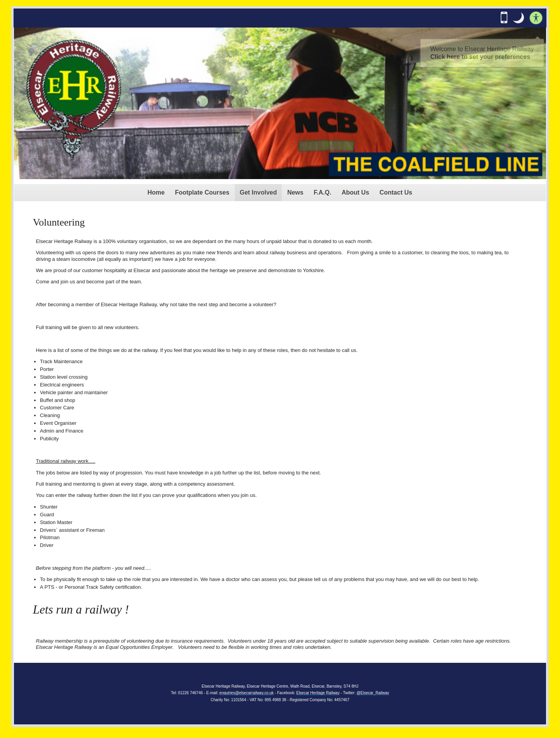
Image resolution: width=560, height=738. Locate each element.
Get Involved (258, 192)
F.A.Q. (323, 192)
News (295, 192)
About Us (355, 192)
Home (156, 192)
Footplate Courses (202, 192)
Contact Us (396, 192)
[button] (519, 18)
